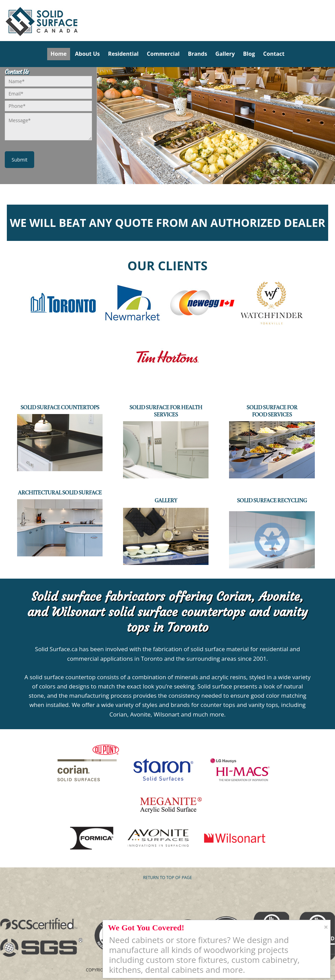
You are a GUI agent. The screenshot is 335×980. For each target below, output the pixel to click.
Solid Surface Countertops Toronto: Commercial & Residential (3, 21)
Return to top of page (167, 878)
